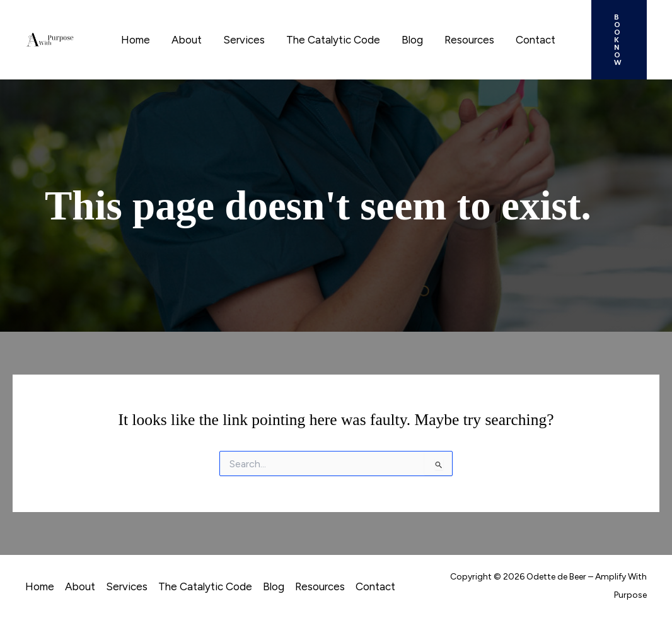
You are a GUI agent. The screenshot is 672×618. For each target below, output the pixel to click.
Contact (536, 40)
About (187, 40)
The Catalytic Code (333, 40)
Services (244, 40)
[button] (619, 40)
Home (136, 40)
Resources (469, 40)
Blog (412, 40)
